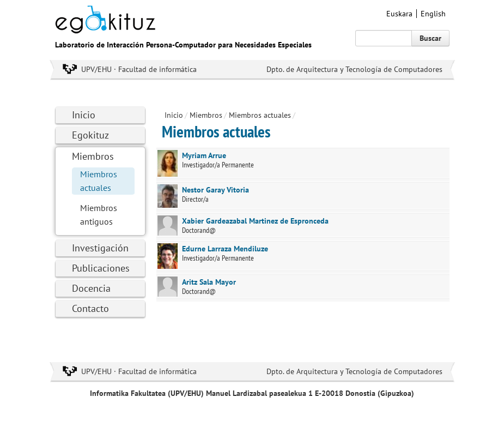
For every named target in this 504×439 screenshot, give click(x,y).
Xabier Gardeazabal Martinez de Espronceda (255, 221)
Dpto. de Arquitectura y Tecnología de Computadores (354, 69)
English (433, 14)
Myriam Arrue (204, 155)
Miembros (93, 156)
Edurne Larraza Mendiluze (225, 249)
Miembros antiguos (99, 215)
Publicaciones (101, 268)
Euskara (399, 14)
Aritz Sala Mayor (209, 282)
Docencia (91, 288)
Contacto (90, 308)
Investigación (100, 248)
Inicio (84, 115)
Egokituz (90, 135)
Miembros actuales (99, 181)
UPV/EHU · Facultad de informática (139, 69)
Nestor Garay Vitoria (215, 190)
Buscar (430, 38)
